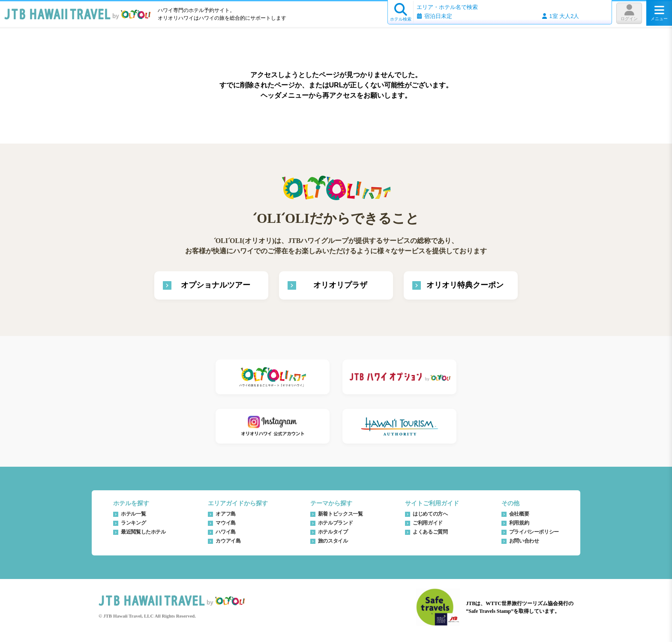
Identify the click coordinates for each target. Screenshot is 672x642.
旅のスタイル (333, 541)
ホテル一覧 (133, 514)
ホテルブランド (335, 523)
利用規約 (519, 523)
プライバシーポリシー (534, 532)
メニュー (659, 13)
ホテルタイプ (333, 532)
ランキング (133, 523)
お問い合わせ (524, 541)
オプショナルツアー (216, 285)
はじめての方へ (430, 514)
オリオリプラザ (340, 285)
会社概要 (519, 514)
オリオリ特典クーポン (465, 285)
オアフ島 (226, 514)
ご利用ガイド (428, 523)
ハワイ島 (226, 532)
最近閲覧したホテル (143, 532)
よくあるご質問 (430, 532)
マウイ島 (226, 523)
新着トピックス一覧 (340, 514)
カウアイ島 (228, 541)
